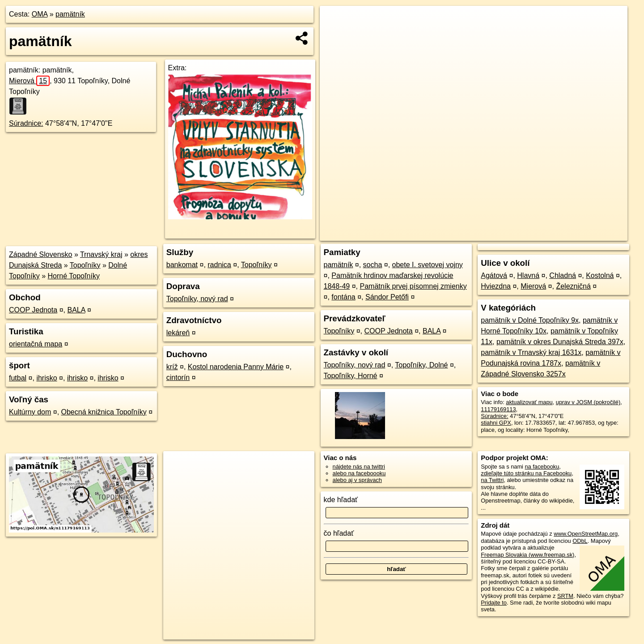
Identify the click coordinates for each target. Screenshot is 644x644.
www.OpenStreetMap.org (586, 534)
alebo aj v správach (357, 480)
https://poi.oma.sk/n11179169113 (586, 234)
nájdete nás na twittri (359, 467)
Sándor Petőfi (387, 297)
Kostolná (600, 275)
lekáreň (178, 333)
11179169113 (498, 409)
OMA (40, 14)
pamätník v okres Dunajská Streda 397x (560, 342)
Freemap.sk (517, 234)
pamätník (70, 14)
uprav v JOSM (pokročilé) (588, 402)
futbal (18, 378)
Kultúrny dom (30, 412)
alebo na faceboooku (359, 473)
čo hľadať (339, 533)
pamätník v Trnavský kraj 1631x (531, 352)
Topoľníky (85, 265)
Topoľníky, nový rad (197, 299)
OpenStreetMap (470, 234)
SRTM (565, 596)
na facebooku (542, 467)
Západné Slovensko (40, 254)
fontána (343, 297)
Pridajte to (494, 603)
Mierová (29, 81)
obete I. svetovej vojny (428, 265)
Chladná (563, 275)
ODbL (580, 541)
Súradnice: (26, 123)
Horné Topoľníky (74, 276)
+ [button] (335, 21)
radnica (219, 265)
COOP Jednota (33, 310)
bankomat (182, 265)
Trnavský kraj (101, 254)
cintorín (178, 377)
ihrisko (47, 378)
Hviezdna (496, 286)
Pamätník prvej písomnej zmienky (413, 286)
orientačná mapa (36, 344)
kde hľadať (341, 500)
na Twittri (492, 480)
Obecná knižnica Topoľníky (104, 412)
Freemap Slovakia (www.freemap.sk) (527, 555)
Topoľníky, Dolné (421, 365)
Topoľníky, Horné (351, 376)
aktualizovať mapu (529, 402)
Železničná (573, 286)
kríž (172, 367)
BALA (76, 310)
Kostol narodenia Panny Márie (236, 367)
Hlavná (528, 275)
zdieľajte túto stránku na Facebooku (526, 473)
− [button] (335, 35)
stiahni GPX (496, 423)
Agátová (494, 275)
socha (373, 265)
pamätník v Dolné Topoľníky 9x (530, 320)
